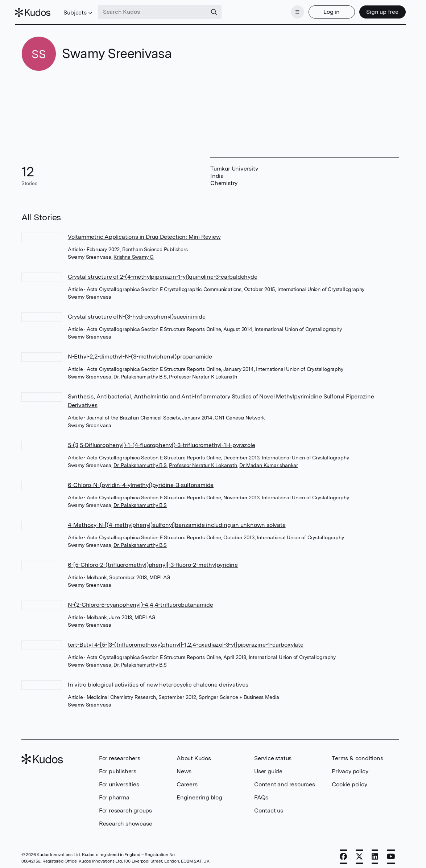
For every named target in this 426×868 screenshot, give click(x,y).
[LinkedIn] (375, 852)
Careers (187, 780)
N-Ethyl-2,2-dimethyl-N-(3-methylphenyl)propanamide (140, 352)
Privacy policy (350, 767)
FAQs (261, 793)
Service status (273, 754)
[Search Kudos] (159, 10)
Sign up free (376, 10)
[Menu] (291, 10)
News (184, 767)
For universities (119, 780)
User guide (268, 767)
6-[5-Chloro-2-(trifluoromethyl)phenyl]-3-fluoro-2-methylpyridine (153, 560)
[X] (359, 852)
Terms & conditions (357, 754)
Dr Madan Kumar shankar (269, 461)
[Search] (220, 10)
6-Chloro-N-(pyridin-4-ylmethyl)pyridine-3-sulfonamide (141, 481)
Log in (325, 10)
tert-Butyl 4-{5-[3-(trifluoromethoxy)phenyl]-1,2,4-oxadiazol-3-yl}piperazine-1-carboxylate (186, 640)
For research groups (125, 806)
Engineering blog (199, 793)
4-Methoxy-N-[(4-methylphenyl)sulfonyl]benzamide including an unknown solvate (177, 521)
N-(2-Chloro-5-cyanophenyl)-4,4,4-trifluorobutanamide (140, 600)
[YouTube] (391, 852)
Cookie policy (349, 780)
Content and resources (285, 780)
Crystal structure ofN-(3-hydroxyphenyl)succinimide (137, 312)
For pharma (114, 793)
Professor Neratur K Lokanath (203, 372)
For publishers (118, 767)
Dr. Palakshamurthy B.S (140, 372)
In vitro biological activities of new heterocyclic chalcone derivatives (158, 680)
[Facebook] (343, 852)
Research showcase (126, 819)
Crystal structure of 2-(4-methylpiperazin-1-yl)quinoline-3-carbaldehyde (163, 272)
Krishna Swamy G (134, 253)
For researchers (120, 754)
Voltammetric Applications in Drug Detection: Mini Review (144, 232)
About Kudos (194, 754)
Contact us (269, 806)
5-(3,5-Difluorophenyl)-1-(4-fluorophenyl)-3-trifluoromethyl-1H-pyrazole (162, 441)
